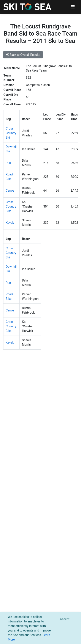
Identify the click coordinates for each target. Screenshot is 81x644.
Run (8, 163)
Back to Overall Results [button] (23, 55)
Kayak (10, 223)
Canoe (10, 191)
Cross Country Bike (11, 206)
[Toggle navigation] (73, 7)
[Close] (65, 619)
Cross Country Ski (11, 133)
